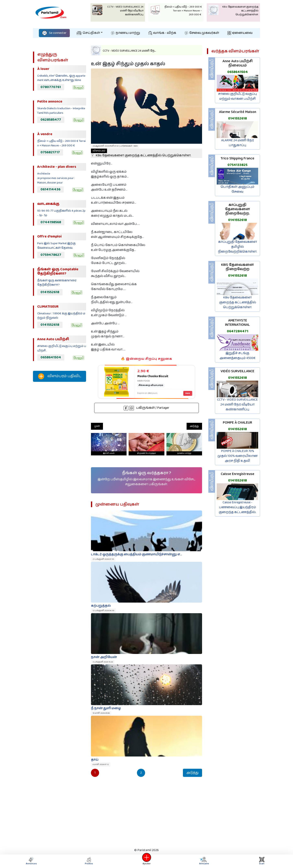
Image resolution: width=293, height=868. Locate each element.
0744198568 (51, 222)
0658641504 (51, 357)
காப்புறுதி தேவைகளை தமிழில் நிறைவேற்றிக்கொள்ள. (238, 247)
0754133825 (237, 165)
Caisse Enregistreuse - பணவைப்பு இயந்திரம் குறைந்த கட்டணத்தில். (237, 507)
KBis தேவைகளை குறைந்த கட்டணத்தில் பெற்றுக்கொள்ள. (141, 153)
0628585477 (51, 120)
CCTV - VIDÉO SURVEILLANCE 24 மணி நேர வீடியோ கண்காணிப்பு (237, 405)
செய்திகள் (88, 33)
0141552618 (50, 292)
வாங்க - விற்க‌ (162, 33)
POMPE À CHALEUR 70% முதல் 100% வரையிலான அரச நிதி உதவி (238, 456)
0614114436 (50, 189)
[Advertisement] (60, 453)
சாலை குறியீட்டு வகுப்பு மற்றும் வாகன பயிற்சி (237, 96)
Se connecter (54, 33)
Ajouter (146, 861)
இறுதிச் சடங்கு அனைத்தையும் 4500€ (238, 356)
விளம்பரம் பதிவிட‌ (60, 376)
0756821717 (50, 152)
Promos (89, 861)
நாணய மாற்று (125, 33)
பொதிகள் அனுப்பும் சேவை (237, 189)
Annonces (31, 861)
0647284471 (238, 331)
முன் (97, 426)
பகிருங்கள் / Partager (146, 408)
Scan (262, 861)
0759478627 (51, 255)
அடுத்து (194, 426)
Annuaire (204, 861)
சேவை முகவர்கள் (202, 33)
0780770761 (51, 87)
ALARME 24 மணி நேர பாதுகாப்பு (238, 143)
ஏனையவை (240, 33)
